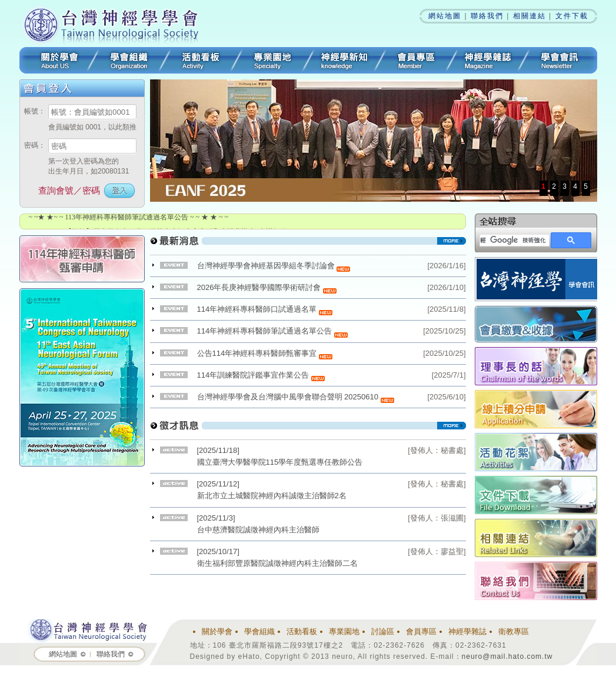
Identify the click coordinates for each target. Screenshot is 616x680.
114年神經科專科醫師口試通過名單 (265, 309)
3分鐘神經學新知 (344, 60)
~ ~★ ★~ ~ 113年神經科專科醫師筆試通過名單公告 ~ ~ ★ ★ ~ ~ (129, 217)
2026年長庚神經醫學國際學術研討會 (267, 287)
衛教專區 (514, 631)
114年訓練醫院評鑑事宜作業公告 (261, 375)
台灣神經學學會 (115, 24)
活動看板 (201, 60)
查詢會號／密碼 (69, 190)
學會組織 (129, 60)
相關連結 (530, 16)
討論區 (383, 631)
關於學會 (56, 60)
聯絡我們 (487, 16)
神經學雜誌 (488, 60)
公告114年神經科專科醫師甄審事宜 (265, 353)
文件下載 (572, 16)
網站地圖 (445, 16)
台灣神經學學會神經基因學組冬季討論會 (274, 266)
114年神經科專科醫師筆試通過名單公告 (272, 331)
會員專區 (416, 60)
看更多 (308, 245)
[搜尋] (513, 241)
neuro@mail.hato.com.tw (507, 656)
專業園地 (272, 60)
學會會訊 (560, 60)
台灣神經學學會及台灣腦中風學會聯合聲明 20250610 (296, 397)
